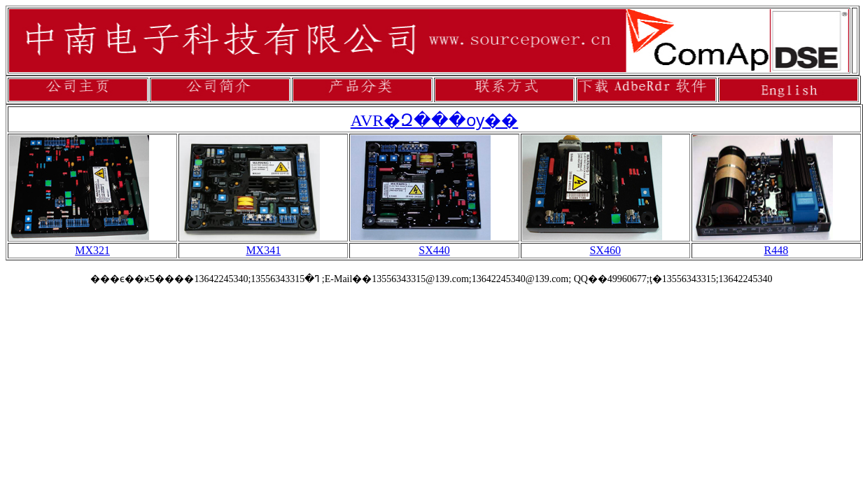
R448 (777, 250)
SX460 (605, 250)
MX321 (92, 250)
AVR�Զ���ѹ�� (435, 120)
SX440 (434, 250)
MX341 (263, 250)
